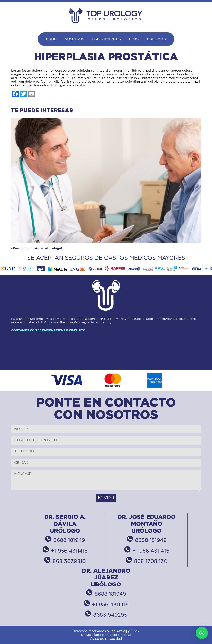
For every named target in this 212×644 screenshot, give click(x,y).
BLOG (134, 39)
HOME (51, 39)
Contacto (157, 39)
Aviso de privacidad (106, 639)
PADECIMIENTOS (107, 39)
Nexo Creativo (120, 635)
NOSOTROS (74, 39)
